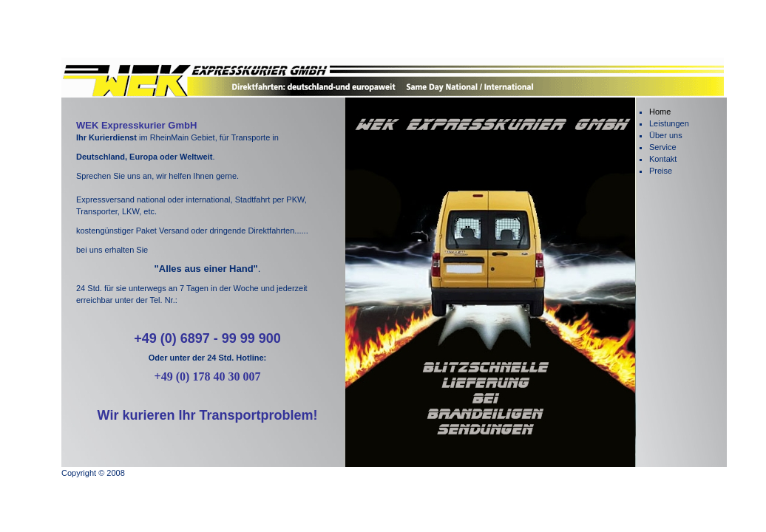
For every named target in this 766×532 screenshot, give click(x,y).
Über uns (666, 135)
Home (660, 112)
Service (663, 147)
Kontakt (663, 159)
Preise (661, 171)
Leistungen (669, 123)
